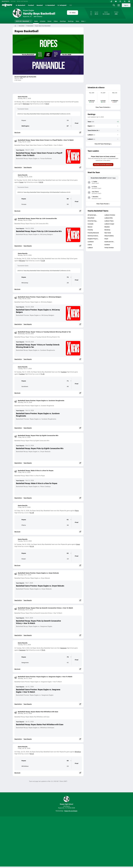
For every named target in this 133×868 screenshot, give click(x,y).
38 (68, 525)
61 (68, 520)
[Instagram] (120, 1)
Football (31, 5)
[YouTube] (116, 1)
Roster (50, 21)
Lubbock (90, 135)
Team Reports (20, 150)
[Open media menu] (119, 5)
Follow (73, 13)
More (83, 21)
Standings (63, 21)
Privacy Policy (55, 842)
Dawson (90, 227)
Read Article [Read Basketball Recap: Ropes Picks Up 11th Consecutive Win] (18, 246)
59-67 (47, 104)
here (114, 178)
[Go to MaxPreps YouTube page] (60, 834)
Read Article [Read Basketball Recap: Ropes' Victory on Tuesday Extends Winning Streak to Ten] (18, 359)
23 (68, 766)
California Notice (78, 842)
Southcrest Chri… (110, 242)
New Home (108, 233)
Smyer (78, 544)
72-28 (43, 261)
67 (68, 126)
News (77, 21)
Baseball (40, 5)
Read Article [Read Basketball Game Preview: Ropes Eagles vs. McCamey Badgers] (18, 324)
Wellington (26, 104)
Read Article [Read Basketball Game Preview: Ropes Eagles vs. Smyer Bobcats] (18, 600)
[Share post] (80, 132)
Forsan (21, 182)
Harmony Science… (93, 236)
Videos (56, 21)
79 (68, 657)
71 (68, 381)
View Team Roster (103, 204)
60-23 (32, 754)
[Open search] (114, 5)
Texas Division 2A (93, 130)
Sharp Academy (109, 236)
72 (68, 277)
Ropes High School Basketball (43, 26)
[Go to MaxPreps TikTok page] (53, 834)
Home (36, 21)
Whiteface (78, 752)
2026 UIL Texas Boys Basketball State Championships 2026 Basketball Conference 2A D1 (44, 114)
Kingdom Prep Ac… (93, 239)
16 (68, 559)
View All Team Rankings (103, 144)
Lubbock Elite (109, 218)
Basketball (21, 26)
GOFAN (13, 1)
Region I (90, 126)
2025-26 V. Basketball (23, 21)
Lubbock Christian (110, 215)
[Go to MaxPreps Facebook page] (80, 834)
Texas (89, 122)
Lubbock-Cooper (109, 224)
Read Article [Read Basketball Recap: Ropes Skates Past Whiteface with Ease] (18, 739)
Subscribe (45, 842)
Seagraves (63, 648)
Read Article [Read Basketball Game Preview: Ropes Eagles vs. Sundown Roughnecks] (18, 428)
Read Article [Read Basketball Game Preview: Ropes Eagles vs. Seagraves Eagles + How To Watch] (18, 704)
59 (68, 120)
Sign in (126, 5)
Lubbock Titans (109, 221)
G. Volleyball (62, 5)
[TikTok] (111, 1)
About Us (26, 842)
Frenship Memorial (93, 233)
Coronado (90, 224)
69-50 (41, 182)
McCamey (22, 261)
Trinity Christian (109, 248)
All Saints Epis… (92, 215)
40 (68, 386)
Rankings (71, 21)
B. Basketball (21, 5)
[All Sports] (71, 5)
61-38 (32, 513)
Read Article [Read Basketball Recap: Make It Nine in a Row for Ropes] (18, 498)
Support (106, 842)
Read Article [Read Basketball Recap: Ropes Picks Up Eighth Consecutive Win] (18, 463)
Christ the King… (93, 221)
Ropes (21, 120)
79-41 (43, 650)
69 (68, 199)
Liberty (90, 245)
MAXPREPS (6, 1)
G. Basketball (50, 5)
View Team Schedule (103, 107)
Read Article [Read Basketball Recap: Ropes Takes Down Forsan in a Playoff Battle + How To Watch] (18, 167)
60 (68, 761)
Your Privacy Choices (93, 842)
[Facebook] (129, 1)
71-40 (43, 374)
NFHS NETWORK (22, 1)
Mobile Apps (35, 842)
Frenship (90, 230)
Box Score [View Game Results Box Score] (17, 132)
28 (68, 283)
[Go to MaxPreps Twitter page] (73, 834)
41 (68, 663)
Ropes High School (66, 801)
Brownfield (91, 218)
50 (68, 204)
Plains (77, 511)
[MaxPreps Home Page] (15, 26)
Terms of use (66, 842)
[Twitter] (125, 1)
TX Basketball (30, 26)
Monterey (107, 230)
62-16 (32, 546)
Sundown (64, 372)
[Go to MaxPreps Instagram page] (66, 834)
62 (68, 553)
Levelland (91, 242)
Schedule (43, 21)
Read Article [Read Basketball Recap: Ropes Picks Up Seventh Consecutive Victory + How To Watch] (18, 635)
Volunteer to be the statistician (103, 164)
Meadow (107, 227)
